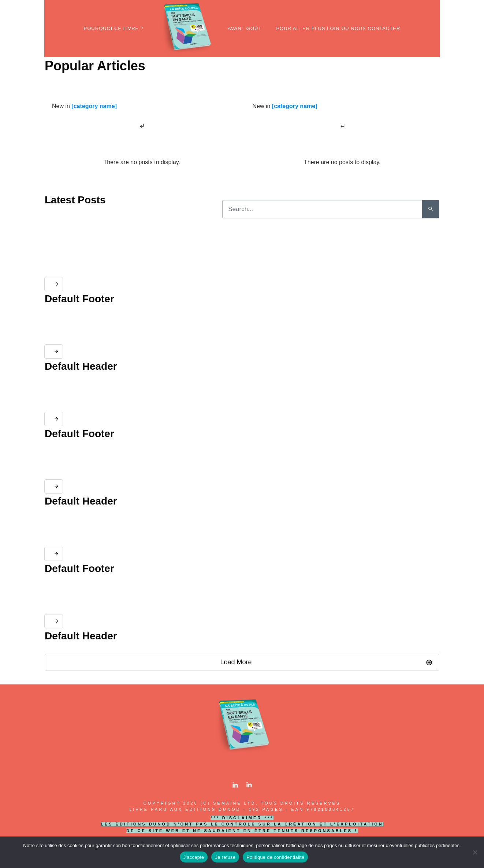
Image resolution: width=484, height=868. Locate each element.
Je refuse (225, 857)
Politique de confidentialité (275, 857)
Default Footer (79, 299)
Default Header (81, 366)
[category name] (94, 106)
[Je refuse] (475, 852)
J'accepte (194, 857)
